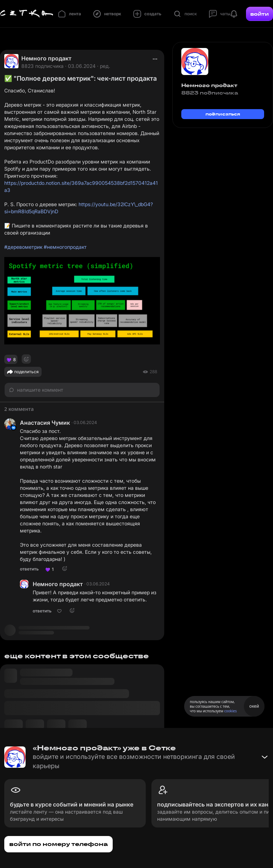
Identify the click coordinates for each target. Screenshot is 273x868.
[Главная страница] (27, 14)
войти (259, 14)
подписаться (223, 114)
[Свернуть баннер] (264, 757)
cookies (231, 711)
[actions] (155, 59)
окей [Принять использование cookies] (254, 706)
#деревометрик (23, 247)
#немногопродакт (65, 247)
